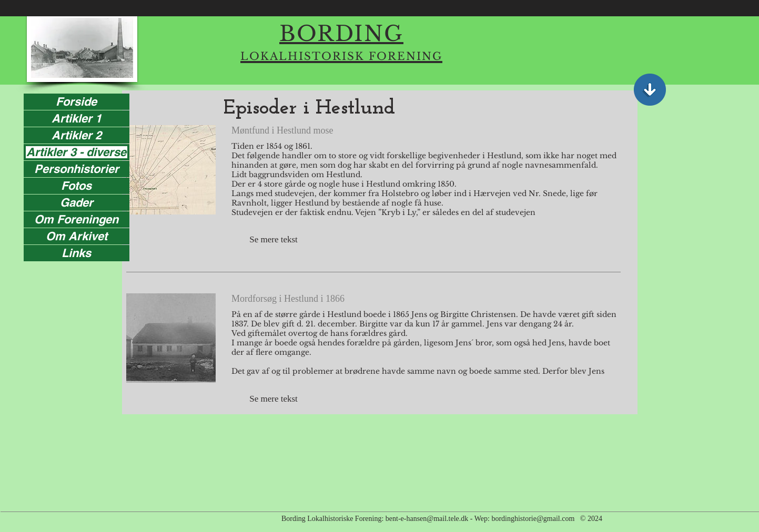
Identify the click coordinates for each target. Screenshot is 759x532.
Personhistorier (77, 169)
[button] (274, 240)
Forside (76, 102)
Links (76, 253)
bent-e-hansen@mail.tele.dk (427, 519)
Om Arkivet (77, 236)
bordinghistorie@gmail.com (533, 519)
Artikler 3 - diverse (76, 152)
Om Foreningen (76, 219)
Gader (77, 203)
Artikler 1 (77, 119)
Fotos (76, 186)
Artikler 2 (77, 135)
